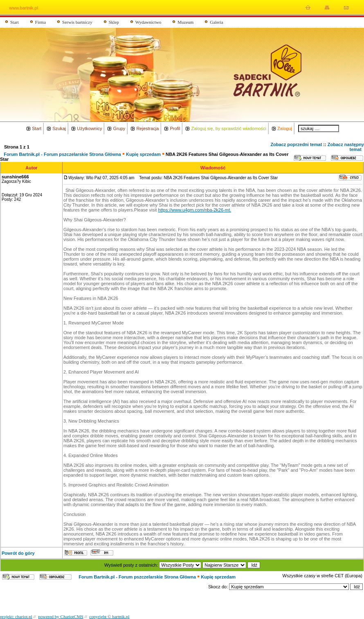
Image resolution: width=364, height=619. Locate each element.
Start (15, 22)
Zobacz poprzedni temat (296, 144)
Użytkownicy (89, 128)
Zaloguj (285, 128)
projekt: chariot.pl (16, 617)
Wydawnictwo (148, 22)
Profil (175, 128)
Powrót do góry (18, 553)
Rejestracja (147, 128)
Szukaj (59, 128)
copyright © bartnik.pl (109, 617)
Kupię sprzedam (144, 154)
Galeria (216, 22)
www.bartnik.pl (24, 8)
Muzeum (185, 22)
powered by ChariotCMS (61, 617)
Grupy (119, 128)
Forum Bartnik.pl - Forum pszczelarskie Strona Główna (62, 154)
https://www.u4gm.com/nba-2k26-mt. (195, 210)
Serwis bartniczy (77, 22)
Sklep (114, 22)
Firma (40, 22)
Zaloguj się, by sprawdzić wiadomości (228, 128)
